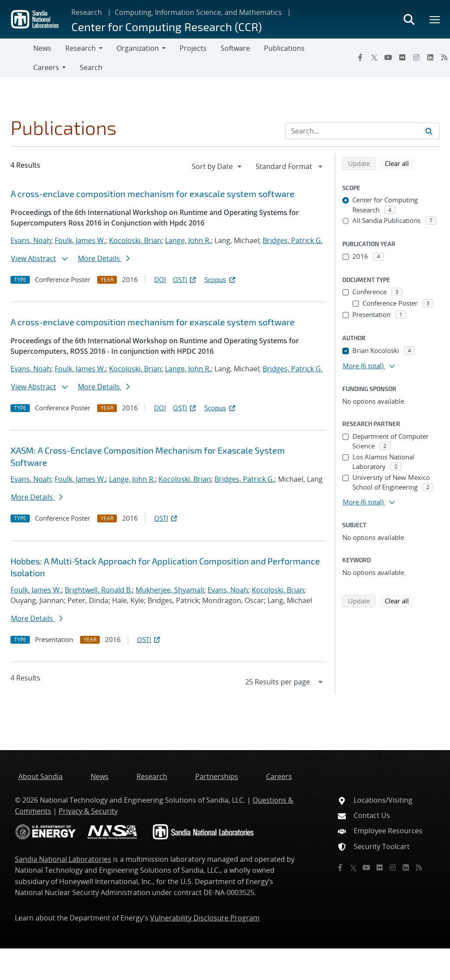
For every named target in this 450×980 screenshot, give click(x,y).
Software (235, 48)
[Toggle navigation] (17, 58)
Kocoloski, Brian (135, 240)
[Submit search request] (429, 131)
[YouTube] (388, 57)
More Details (104, 258)
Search (91, 67)
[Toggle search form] (409, 19)
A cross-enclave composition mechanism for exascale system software (153, 194)
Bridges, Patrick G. (293, 240)
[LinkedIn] (430, 57)
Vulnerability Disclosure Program (205, 918)
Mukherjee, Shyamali (170, 590)
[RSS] (419, 867)
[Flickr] (402, 57)
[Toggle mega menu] (435, 19)
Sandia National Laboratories (63, 859)
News (42, 48)
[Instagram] (416, 57)
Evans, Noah (31, 240)
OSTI (185, 279)
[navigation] (218, 166)
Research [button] (81, 48)
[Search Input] (362, 131)
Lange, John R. (188, 240)
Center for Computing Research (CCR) (167, 26)
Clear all (400, 163)
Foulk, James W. (80, 240)
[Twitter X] (374, 57)
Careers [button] (46, 67)
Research (87, 12)
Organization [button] (138, 48)
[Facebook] (360, 57)
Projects (193, 48)
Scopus (220, 279)
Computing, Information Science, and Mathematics (198, 12)
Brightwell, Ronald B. (98, 590)
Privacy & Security (88, 811)
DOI (160, 279)
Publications (284, 48)
